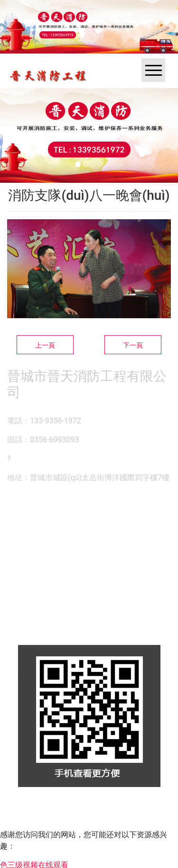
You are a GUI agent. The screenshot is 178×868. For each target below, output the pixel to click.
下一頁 (133, 345)
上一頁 (45, 345)
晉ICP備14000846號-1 (117, 816)
